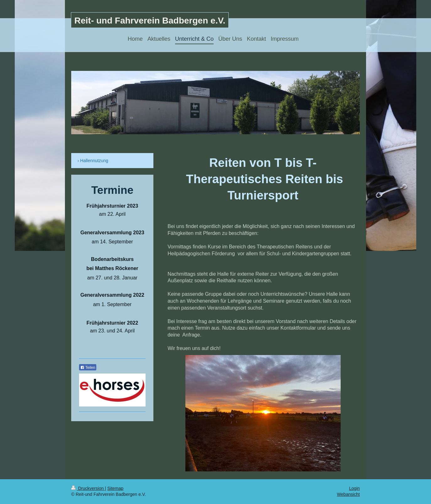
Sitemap (115, 488)
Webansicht (348, 494)
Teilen (88, 368)
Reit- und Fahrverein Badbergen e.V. (150, 21)
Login (354, 488)
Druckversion (88, 488)
